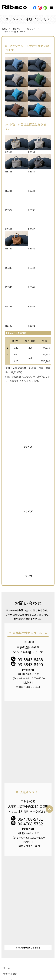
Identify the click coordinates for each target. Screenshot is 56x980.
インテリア (31, 29)
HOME (4, 29)
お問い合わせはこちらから (28, 947)
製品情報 (16, 29)
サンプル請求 (10, 974)
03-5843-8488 (30, 659)
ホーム (7, 968)
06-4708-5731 (30, 819)
